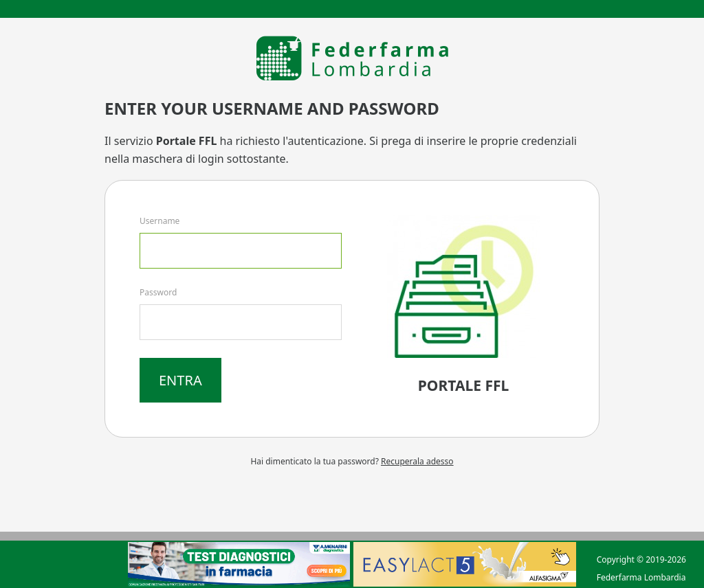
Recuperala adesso (417, 461)
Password (158, 292)
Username (159, 221)
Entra (180, 380)
